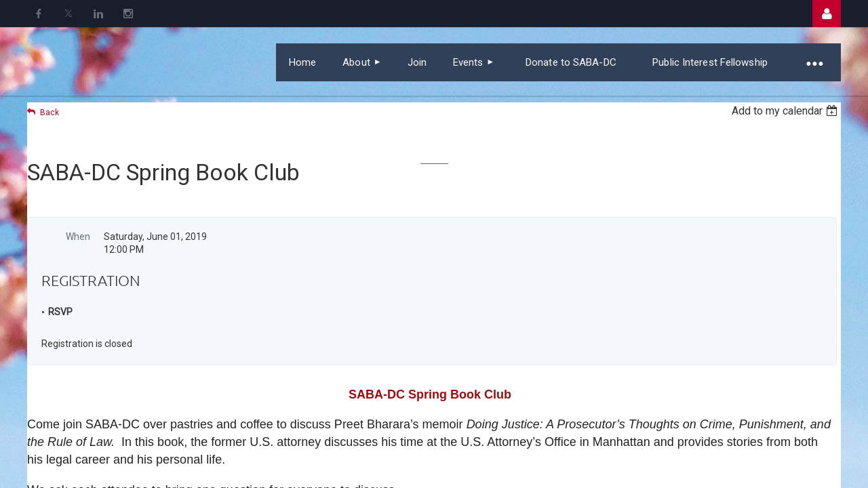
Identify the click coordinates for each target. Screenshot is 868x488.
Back (50, 113)
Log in (827, 14)
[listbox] (786, 111)
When (78, 237)
